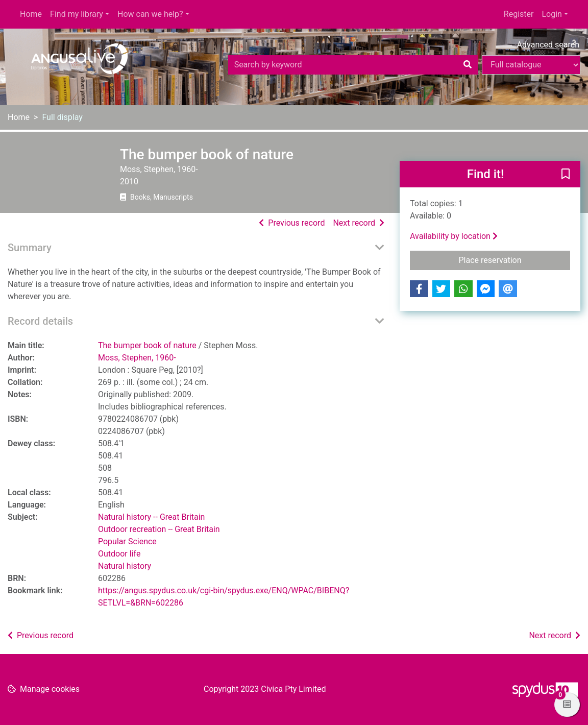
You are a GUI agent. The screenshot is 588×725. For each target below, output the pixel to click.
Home (31, 14)
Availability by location (454, 236)
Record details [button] (40, 321)
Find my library (77, 14)
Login (552, 14)
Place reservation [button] (515, 259)
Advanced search (548, 45)
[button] (566, 175)
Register (519, 14)
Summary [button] (30, 248)
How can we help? (150, 14)
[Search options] (531, 65)
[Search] (468, 65)
